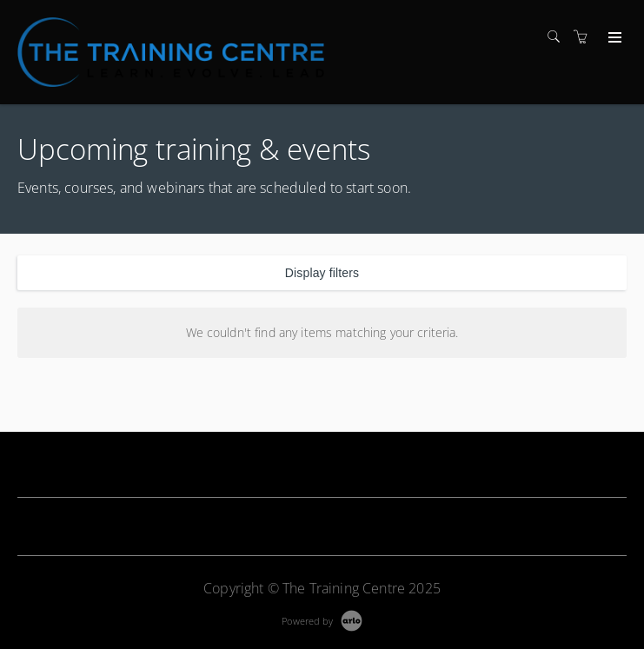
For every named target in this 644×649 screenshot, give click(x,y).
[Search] (558, 37)
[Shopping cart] (585, 37)
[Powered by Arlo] (322, 619)
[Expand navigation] (613, 38)
